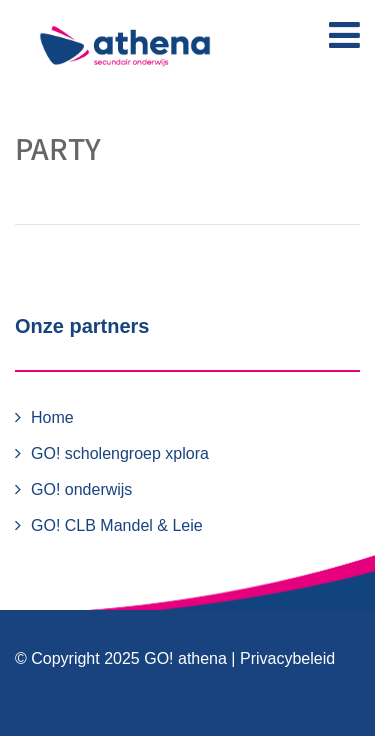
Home (52, 417)
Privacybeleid (287, 658)
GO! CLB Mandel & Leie (117, 525)
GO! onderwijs (81, 489)
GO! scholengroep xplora (120, 453)
